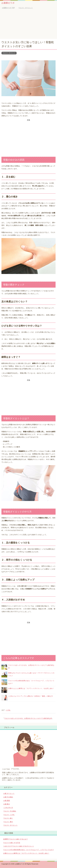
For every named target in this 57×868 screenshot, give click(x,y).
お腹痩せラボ (8, 3)
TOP (8, 8)
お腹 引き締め (8, 797)
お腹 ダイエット (9, 793)
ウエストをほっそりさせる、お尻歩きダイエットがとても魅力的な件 (28, 718)
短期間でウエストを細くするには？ (15, 839)
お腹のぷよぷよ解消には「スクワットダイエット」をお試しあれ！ (31, 688)
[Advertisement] (28, 25)
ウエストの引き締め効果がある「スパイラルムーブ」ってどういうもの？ (29, 850)
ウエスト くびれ (9, 815)
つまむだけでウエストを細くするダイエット (19, 846)
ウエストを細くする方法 (12, 843)
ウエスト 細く (8, 818)
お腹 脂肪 (7, 801)
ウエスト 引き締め (10, 811)
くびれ (8, 710)
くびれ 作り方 (8, 808)
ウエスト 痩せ (8, 822)
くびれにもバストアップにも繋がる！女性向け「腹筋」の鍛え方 (30, 696)
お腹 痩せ (7, 804)
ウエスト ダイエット (9, 53)
